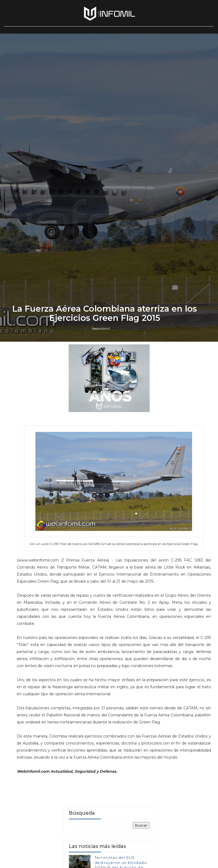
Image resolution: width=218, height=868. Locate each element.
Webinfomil (101, 538)
